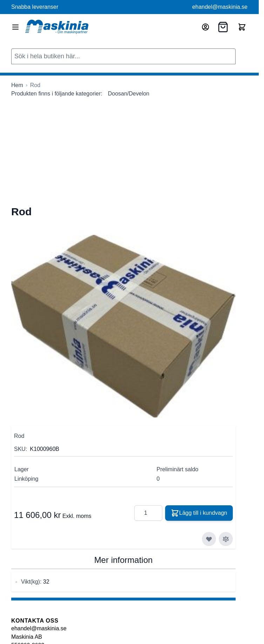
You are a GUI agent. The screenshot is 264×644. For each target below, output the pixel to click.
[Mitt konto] (205, 27)
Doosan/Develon (129, 94)
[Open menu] (15, 27)
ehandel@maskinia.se (220, 7)
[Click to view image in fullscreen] (123, 326)
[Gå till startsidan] (17, 85)
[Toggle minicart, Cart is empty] (242, 27)
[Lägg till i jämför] (226, 539)
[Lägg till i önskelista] (209, 539)
